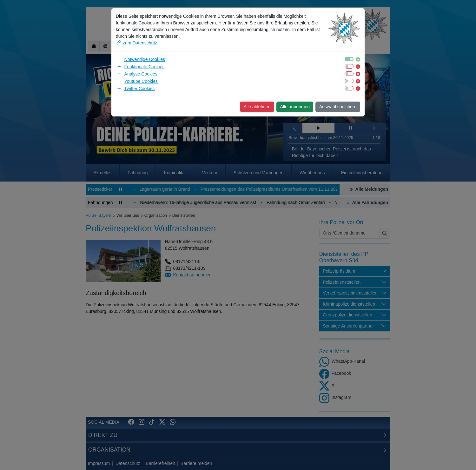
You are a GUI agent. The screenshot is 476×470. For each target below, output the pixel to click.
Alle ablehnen (257, 107)
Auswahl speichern (338, 107)
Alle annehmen (295, 107)
